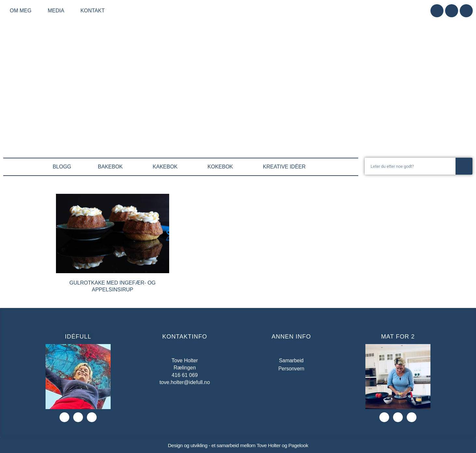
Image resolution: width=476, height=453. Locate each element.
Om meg (22, 11)
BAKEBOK (112, 167)
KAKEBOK (167, 167)
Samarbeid (291, 360)
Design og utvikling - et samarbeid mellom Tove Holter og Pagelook (238, 445)
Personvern (291, 369)
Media (58, 11)
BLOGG (62, 167)
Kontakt (92, 11)
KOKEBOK (222, 167)
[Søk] (464, 166)
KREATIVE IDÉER (286, 167)
